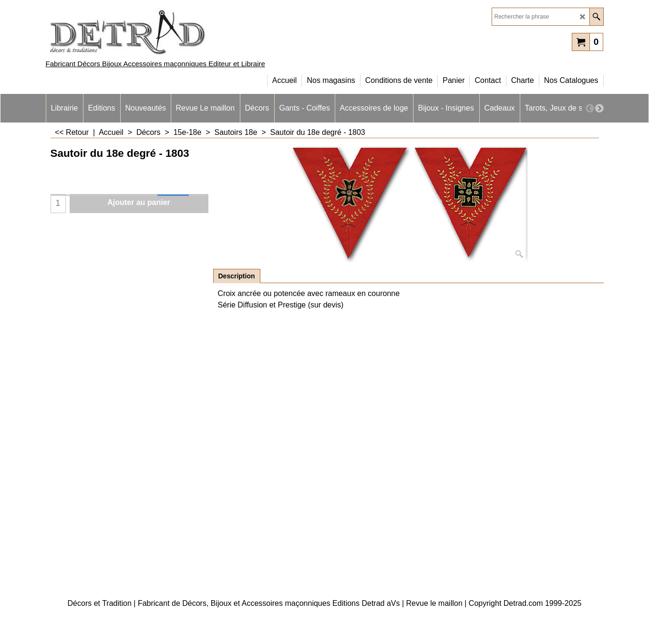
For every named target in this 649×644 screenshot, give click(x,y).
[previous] (590, 108)
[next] (599, 108)
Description (237, 276)
